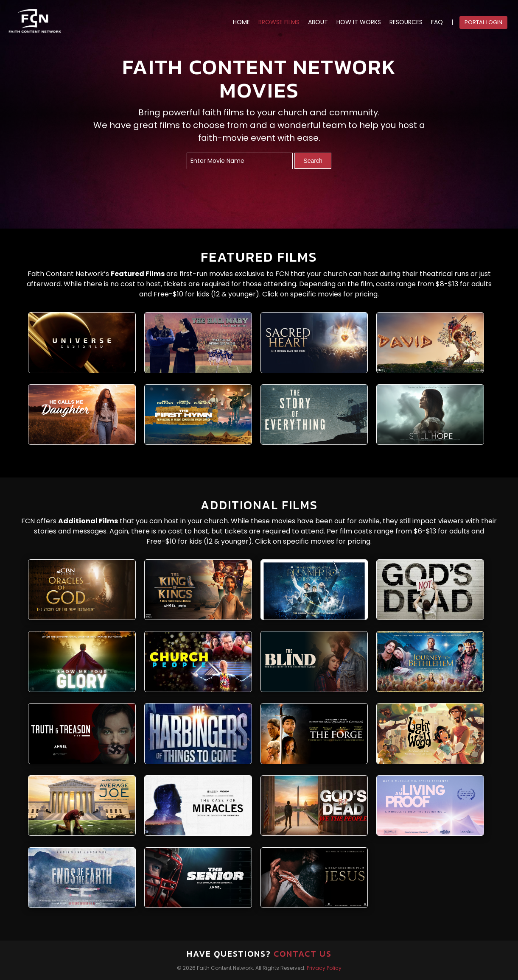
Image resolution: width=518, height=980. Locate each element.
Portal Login (483, 22)
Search (313, 161)
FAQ (437, 22)
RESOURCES (406, 22)
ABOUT (318, 22)
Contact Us (303, 954)
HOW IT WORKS (359, 22)
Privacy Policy (324, 968)
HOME (241, 22)
